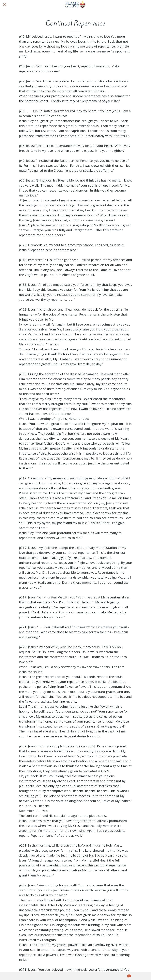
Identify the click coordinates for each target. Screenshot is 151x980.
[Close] (5, 5)
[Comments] (129, 976)
